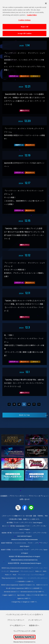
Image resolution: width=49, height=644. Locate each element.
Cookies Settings (24, 19)
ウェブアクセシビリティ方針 (24, 631)
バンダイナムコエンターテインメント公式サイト (25, 614)
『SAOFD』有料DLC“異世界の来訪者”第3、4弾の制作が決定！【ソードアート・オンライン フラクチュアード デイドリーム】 (24, 383)
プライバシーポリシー (18, 496)
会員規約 (4, 496)
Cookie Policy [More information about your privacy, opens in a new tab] (32, 13)
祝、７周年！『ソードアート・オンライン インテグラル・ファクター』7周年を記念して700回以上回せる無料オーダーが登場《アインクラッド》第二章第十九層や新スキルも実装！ (24, 345)
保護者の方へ (34, 625)
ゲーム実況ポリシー (17, 625)
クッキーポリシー (35, 620)
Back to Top (24, 415)
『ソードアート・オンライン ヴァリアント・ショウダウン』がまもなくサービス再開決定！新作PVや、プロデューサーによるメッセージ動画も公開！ (24, 270)
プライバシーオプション (38, 496)
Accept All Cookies (24, 32)
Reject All (25, 25)
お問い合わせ (25, 499)
